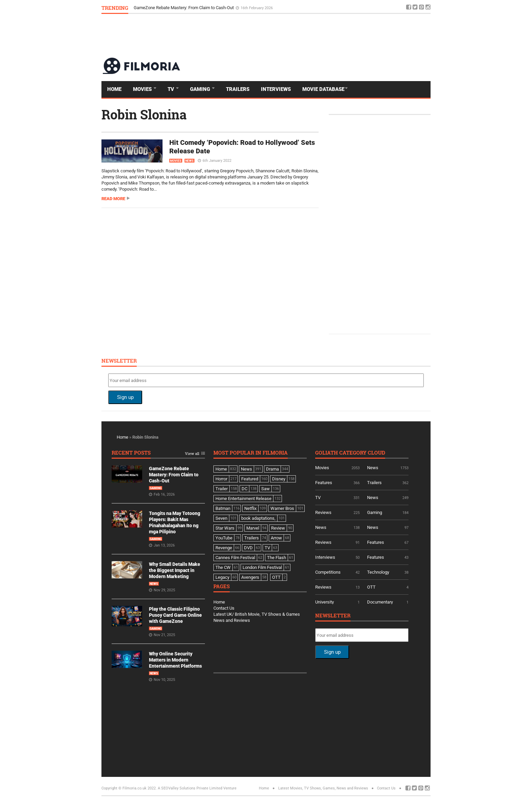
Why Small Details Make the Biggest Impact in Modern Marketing (175, 570)
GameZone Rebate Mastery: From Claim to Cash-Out (184, 8)
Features (324, 483)
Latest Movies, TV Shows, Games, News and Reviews (323, 788)
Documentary (380, 602)
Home (114, 89)
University (325, 602)
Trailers (238, 89)
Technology (378, 572)
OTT (371, 587)
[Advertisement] (307, 35)
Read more (113, 199)
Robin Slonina (144, 114)
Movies (143, 89)
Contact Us (224, 608)
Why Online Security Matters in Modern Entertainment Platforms (175, 660)
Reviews (323, 512)
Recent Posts (131, 453)
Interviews (276, 89)
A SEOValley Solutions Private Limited (190, 788)
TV (172, 89)
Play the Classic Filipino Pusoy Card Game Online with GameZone (175, 615)
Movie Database (323, 89)
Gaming (201, 89)
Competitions (328, 572)
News (189, 161)
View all (192, 454)
